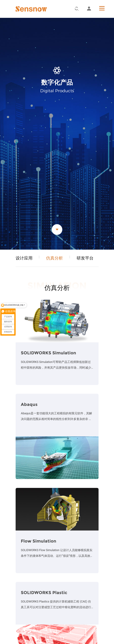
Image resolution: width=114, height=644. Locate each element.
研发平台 (85, 258)
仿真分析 (54, 258)
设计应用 (24, 258)
